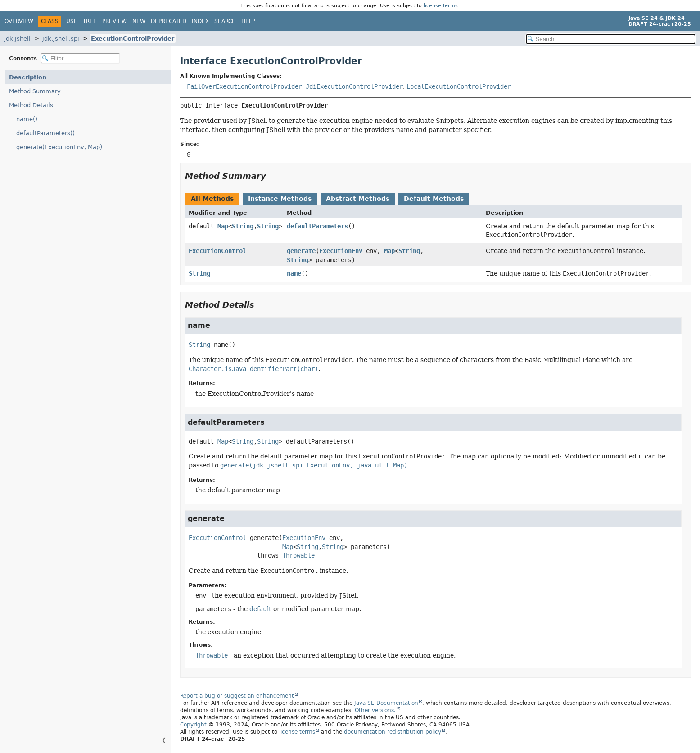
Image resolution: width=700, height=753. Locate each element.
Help (248, 21)
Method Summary (35, 91)
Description (28, 77)
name (294, 273)
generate (301, 251)
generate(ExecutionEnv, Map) (59, 147)
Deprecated (169, 21)
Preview (115, 21)
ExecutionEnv (341, 251)
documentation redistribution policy (393, 732)
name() (27, 119)
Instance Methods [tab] (280, 199)
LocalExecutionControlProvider (459, 86)
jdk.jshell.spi (61, 39)
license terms (441, 6)
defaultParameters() (45, 133)
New (139, 21)
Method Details (31, 105)
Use (72, 21)
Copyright (193, 725)
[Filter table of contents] (80, 58)
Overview (19, 21)
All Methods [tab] (212, 199)
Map (223, 226)
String (243, 226)
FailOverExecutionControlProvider (244, 86)
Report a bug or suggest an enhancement (237, 696)
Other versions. (375, 710)
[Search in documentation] (611, 39)
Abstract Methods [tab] (358, 199)
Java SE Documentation (386, 703)
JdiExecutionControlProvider (354, 86)
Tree (90, 21)
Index (200, 21)
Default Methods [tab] (434, 199)
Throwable (298, 555)
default (260, 609)
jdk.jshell (17, 39)
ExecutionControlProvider (133, 39)
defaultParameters (317, 226)
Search (225, 21)
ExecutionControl (217, 251)
